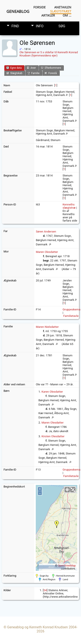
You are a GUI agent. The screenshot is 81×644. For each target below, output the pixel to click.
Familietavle (71, 316)
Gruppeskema (71, 309)
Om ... (67, 15)
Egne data (14, 68)
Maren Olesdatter (47, 252)
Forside (40, 7)
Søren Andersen (46, 232)
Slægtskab (14, 73)
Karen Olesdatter (52, 392)
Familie (33, 73)
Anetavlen (63, 7)
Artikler (48, 15)
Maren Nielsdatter (47, 327)
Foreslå (51, 73)
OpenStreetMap (67, 566)
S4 (45, 590)
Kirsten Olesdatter (53, 436)
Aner (31, 68)
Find (15, 26)
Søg (62, 26)
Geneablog (18, 11)
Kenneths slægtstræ (69, 206)
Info (40, 26)
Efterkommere (51, 68)
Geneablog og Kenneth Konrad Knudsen (37, 627)
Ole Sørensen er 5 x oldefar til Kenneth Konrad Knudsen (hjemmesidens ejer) (49, 54)
